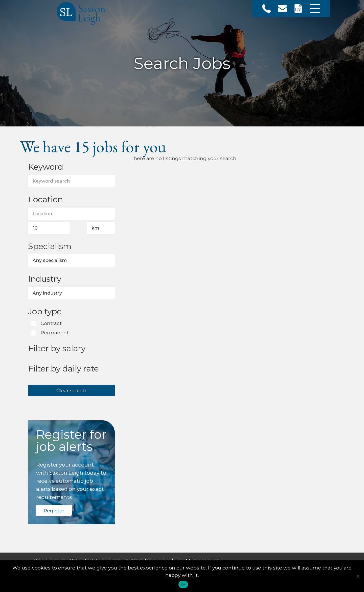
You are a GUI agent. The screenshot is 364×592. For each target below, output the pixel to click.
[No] (358, 576)
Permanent (54, 333)
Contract (51, 324)
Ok (183, 585)
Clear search (71, 390)
